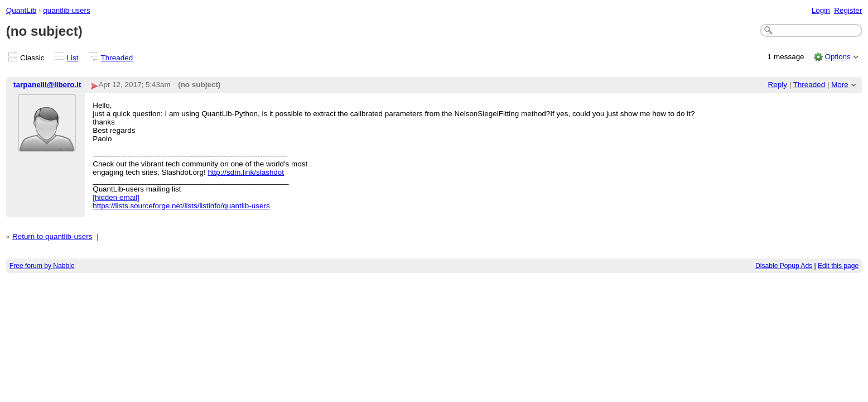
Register (848, 10)
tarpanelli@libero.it (47, 85)
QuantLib (21, 10)
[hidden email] (116, 197)
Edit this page (838, 266)
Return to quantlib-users (52, 236)
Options (837, 57)
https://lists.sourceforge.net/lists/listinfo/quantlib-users (181, 206)
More (840, 85)
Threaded (117, 58)
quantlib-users (66, 10)
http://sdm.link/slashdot (246, 172)
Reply (778, 85)
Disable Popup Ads (784, 266)
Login (821, 10)
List (73, 58)
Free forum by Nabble (42, 266)
